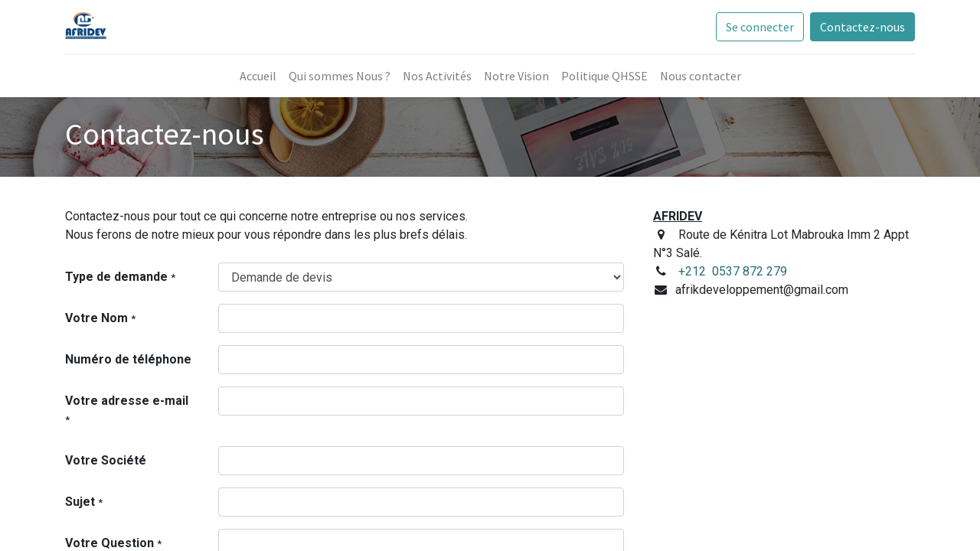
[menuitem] (258, 76)
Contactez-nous (862, 27)
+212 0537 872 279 (733, 271)
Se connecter (760, 27)
